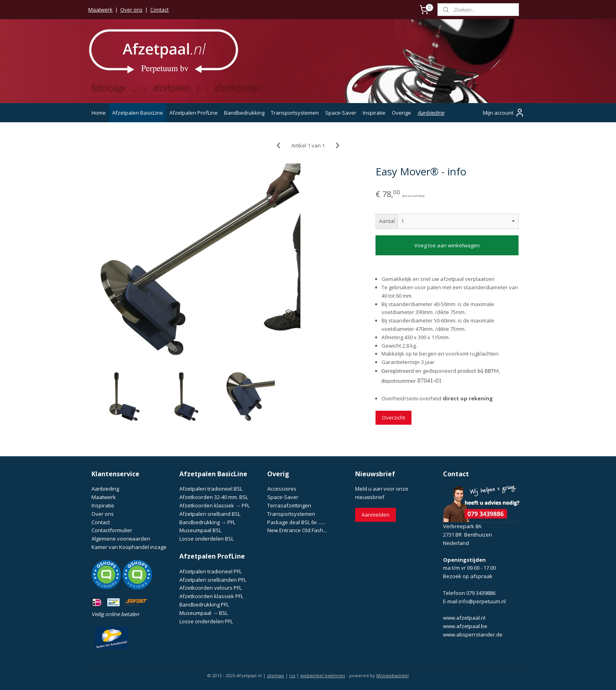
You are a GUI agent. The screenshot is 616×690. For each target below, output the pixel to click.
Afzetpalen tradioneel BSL (211, 489)
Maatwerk (100, 10)
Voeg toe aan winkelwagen (447, 245)
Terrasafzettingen (289, 505)
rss (292, 675)
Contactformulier (112, 530)
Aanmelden (376, 515)
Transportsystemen (295, 113)
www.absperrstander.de (473, 634)
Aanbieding (431, 113)
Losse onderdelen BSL (207, 539)
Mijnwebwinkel (392, 675)
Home (99, 113)
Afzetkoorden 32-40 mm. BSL (214, 497)
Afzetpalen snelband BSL (210, 514)
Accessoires (282, 489)
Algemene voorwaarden (121, 539)
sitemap (275, 675)
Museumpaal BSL (200, 530)
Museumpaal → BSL (204, 613)
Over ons (131, 10)
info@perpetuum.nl (482, 601)
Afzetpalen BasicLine (138, 113)
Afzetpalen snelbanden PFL (213, 580)
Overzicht (393, 418)
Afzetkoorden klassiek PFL (211, 596)
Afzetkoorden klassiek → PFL (215, 505)
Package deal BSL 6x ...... (296, 522)
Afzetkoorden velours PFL (211, 588)
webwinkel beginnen (323, 675)
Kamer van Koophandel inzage (129, 547)
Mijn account (504, 113)
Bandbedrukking (244, 113)
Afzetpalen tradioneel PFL (211, 571)
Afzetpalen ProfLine (194, 113)
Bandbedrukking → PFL (207, 522)
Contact (159, 10)
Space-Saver (341, 113)
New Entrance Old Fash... (297, 530)
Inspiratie (374, 113)
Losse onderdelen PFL (206, 621)
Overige (401, 113)
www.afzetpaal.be (465, 626)
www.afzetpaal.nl (464, 618)
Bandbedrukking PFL (204, 604)
